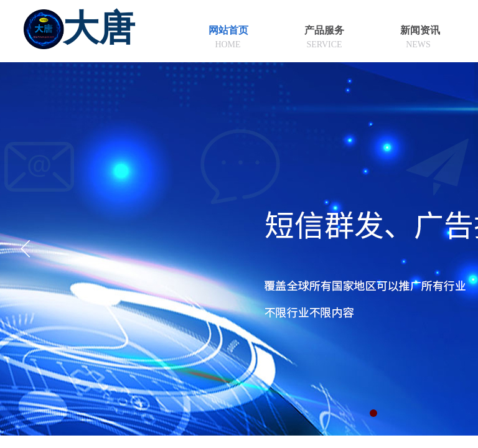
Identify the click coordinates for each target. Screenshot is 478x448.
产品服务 (324, 30)
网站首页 (228, 30)
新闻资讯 (420, 30)
